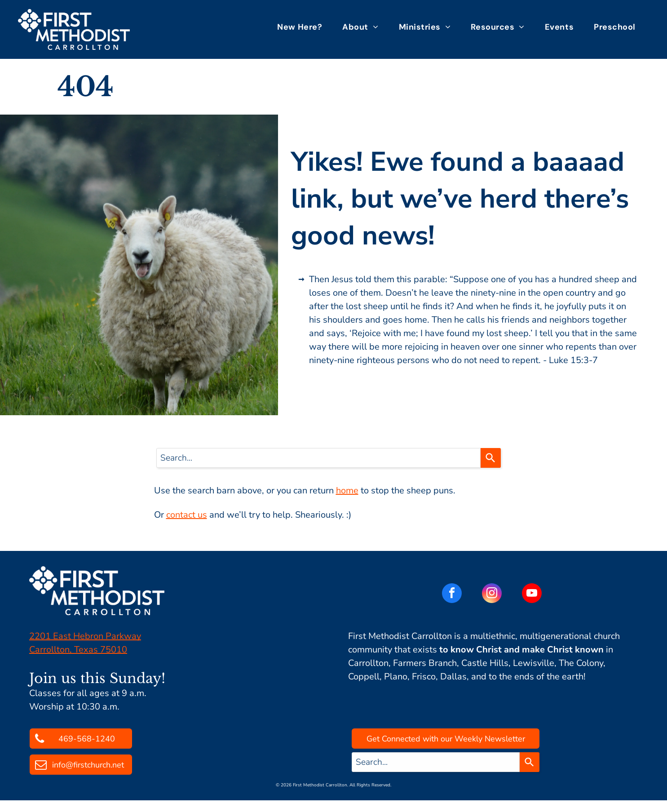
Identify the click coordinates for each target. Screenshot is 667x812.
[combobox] (318, 458)
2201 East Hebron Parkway (85, 636)
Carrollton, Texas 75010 (78, 650)
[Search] (491, 458)
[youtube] (532, 594)
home (347, 490)
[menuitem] (303, 27)
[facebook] (452, 594)
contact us (187, 515)
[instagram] (492, 594)
